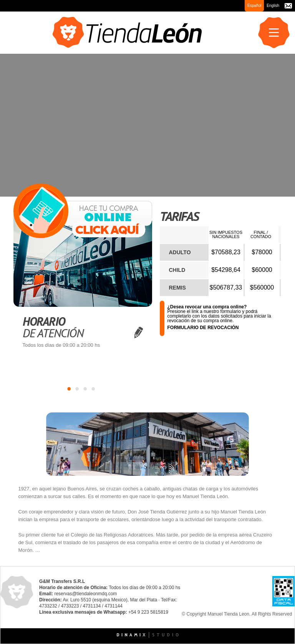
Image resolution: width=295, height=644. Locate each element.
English (273, 6)
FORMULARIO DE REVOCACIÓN (203, 328)
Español (254, 6)
